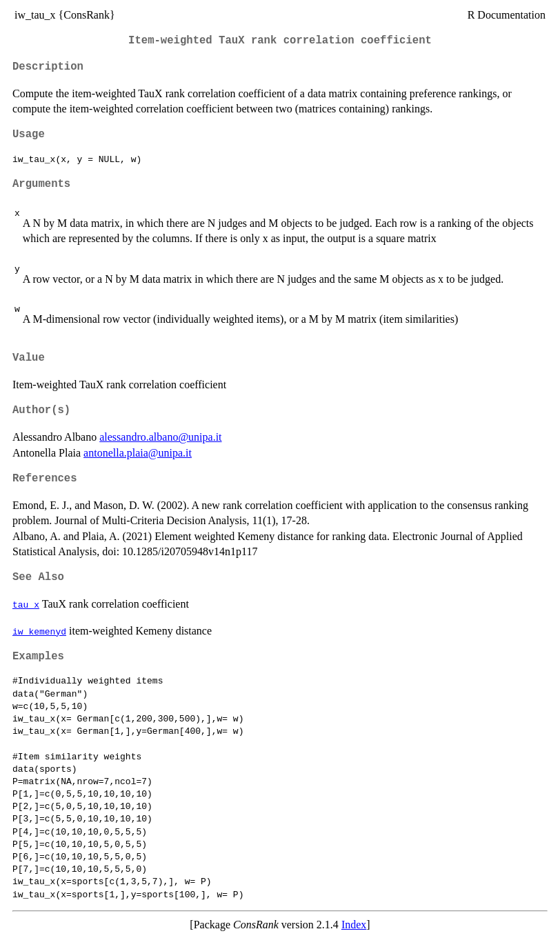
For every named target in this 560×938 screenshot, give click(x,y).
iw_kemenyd (39, 631)
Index (354, 925)
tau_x (26, 604)
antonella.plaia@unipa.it (138, 453)
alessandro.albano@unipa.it (160, 437)
